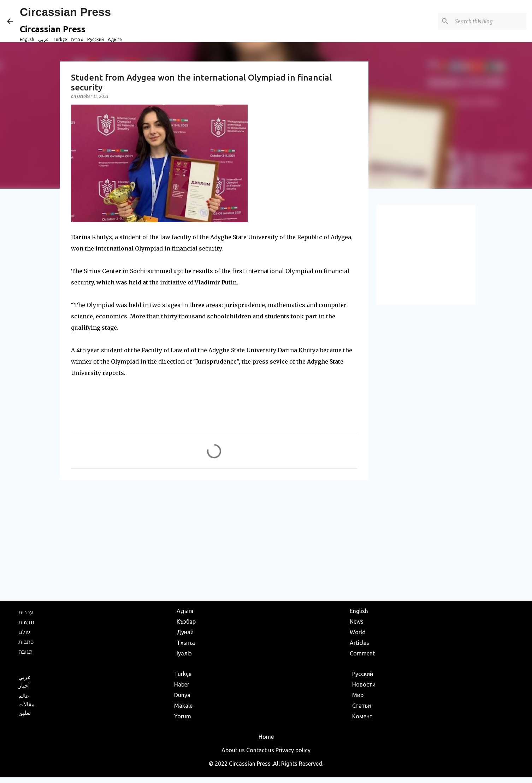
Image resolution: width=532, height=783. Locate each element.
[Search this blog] (489, 21)
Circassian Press (65, 12)
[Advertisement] (214, 540)
